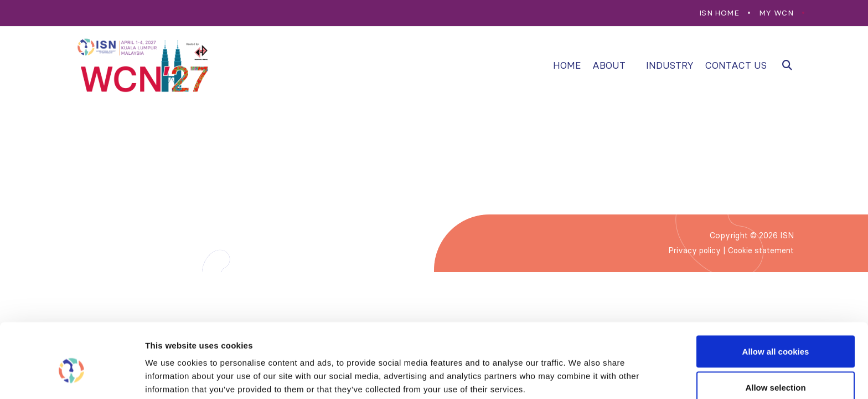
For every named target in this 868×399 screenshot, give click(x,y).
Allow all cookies (776, 297)
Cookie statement (759, 250)
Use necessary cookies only (776, 369)
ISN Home (719, 13)
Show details (581, 370)
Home (567, 65)
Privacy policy (691, 250)
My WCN (776, 13)
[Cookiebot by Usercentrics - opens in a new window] (72, 377)
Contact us (736, 65)
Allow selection (775, 333)
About (609, 65)
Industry (670, 65)
